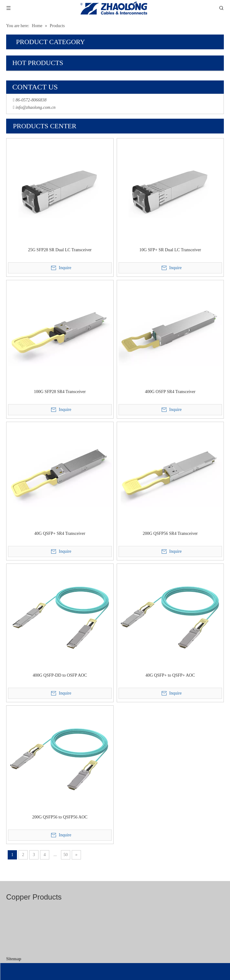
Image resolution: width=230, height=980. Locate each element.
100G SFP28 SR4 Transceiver (60, 392)
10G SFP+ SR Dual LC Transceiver (170, 250)
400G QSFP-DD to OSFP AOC (60, 675)
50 (66, 855)
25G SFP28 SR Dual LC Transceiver (60, 250)
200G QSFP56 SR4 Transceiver (170, 533)
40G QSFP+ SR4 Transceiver (60, 533)
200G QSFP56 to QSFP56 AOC (60, 817)
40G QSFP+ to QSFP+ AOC (170, 675)
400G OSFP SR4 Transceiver (170, 392)
